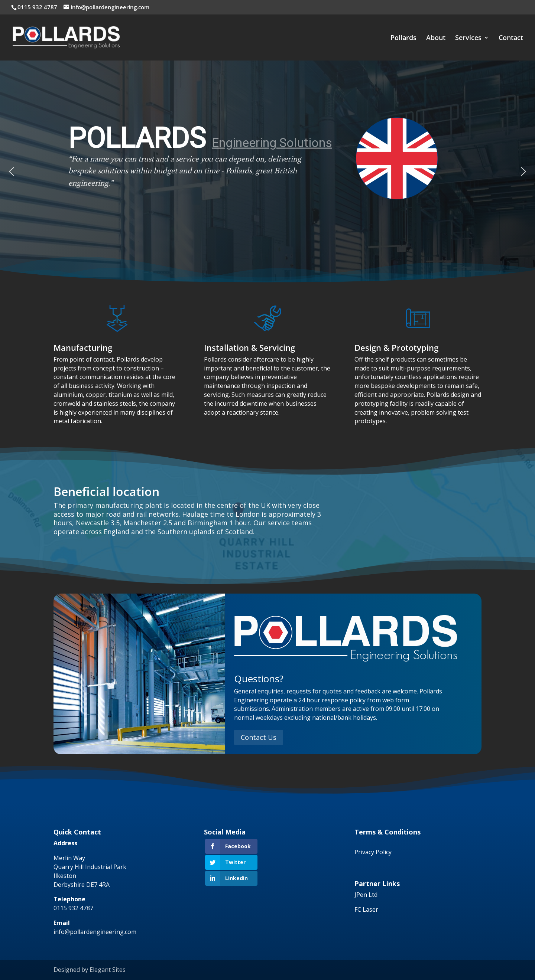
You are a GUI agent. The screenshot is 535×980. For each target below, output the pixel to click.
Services (468, 38)
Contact (511, 38)
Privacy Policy (373, 852)
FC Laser (366, 909)
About (436, 38)
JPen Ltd (366, 895)
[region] (267, 171)
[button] (12, 171)
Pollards (403, 38)
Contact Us (259, 737)
